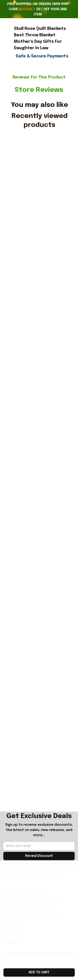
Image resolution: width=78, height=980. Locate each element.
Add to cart (39, 972)
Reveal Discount (39, 856)
